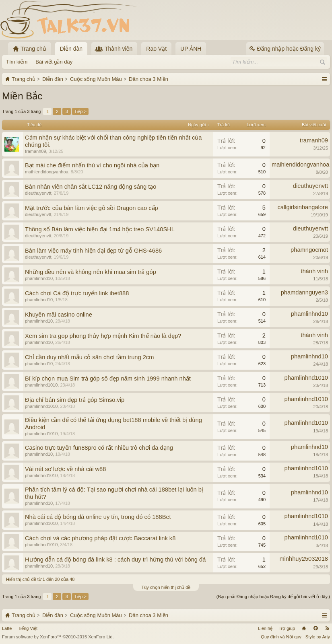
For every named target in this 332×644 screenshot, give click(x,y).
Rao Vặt (156, 49)
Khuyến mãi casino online (59, 315)
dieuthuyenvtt (38, 193)
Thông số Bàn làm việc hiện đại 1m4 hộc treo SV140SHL (100, 229)
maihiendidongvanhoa (47, 172)
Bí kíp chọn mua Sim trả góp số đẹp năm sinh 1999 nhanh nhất (108, 379)
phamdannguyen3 (304, 292)
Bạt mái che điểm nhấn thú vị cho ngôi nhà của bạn (92, 165)
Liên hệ (265, 628)
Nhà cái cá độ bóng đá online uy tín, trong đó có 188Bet (98, 517)
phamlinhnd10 (39, 278)
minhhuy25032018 (304, 559)
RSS (327, 628)
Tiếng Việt (28, 628)
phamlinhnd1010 (41, 385)
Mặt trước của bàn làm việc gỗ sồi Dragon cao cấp (92, 208)
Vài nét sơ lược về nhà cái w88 (65, 469)
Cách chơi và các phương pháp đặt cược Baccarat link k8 (100, 538)
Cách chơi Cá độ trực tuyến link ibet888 (77, 293)
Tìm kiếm (17, 62)
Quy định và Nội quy (281, 637)
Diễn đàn (71, 49)
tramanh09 (36, 151)
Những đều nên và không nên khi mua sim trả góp (91, 272)
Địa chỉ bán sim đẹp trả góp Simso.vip (75, 400)
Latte (7, 628)
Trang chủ (304, 628)
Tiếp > (80, 111)
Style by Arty (318, 637)
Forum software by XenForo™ (58, 637)
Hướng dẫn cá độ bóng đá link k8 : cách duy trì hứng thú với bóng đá (115, 560)
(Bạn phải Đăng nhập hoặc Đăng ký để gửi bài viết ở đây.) (273, 597)
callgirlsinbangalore (303, 207)
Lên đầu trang (316, 628)
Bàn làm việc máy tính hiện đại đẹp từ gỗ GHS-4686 (93, 251)
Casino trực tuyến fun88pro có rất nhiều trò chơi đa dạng (99, 448)
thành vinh (314, 271)
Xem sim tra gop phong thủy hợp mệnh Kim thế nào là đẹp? (103, 336)
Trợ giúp (287, 628)
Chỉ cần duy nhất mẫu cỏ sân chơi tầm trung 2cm (89, 357)
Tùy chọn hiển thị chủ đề (166, 587)
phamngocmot (309, 250)
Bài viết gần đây (54, 62)
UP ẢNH (191, 49)
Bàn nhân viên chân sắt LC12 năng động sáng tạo (91, 187)
